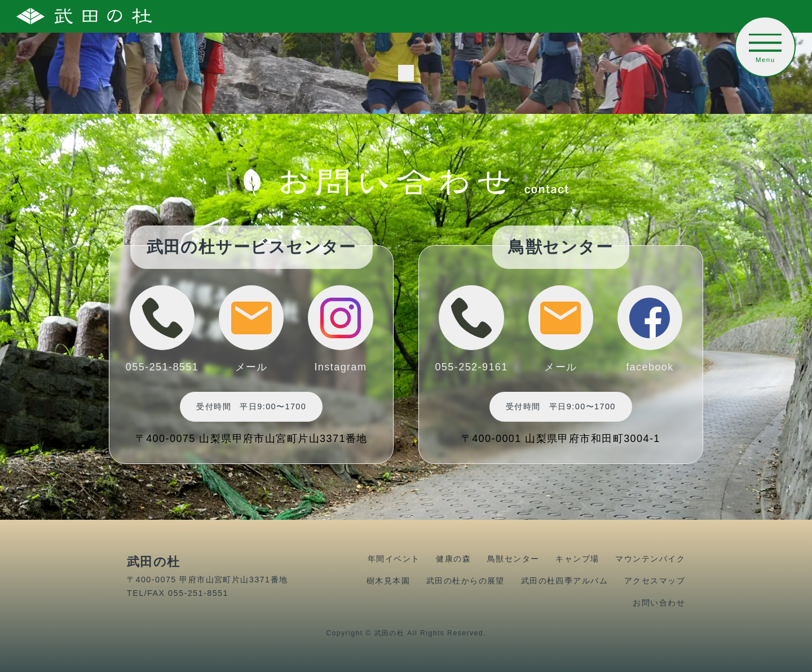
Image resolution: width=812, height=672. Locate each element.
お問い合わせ (659, 603)
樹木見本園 (388, 581)
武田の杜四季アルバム (564, 581)
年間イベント (394, 559)
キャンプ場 (577, 559)
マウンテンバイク (650, 559)
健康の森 (453, 559)
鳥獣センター (513, 559)
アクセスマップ (655, 581)
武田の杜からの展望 (465, 581)
